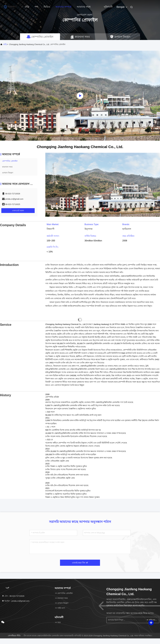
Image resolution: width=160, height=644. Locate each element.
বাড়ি (27, 7)
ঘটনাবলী (108, 7)
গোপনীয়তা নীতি (14, 636)
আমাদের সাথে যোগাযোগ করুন (85, 8)
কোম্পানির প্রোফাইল (10, 161)
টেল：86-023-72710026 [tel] (13, 596)
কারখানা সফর (7, 167)
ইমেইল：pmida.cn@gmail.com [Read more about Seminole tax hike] (16, 601)
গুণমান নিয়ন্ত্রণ (8, 173)
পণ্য (36, 7)
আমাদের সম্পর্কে (63, 7)
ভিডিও (47, 7)
